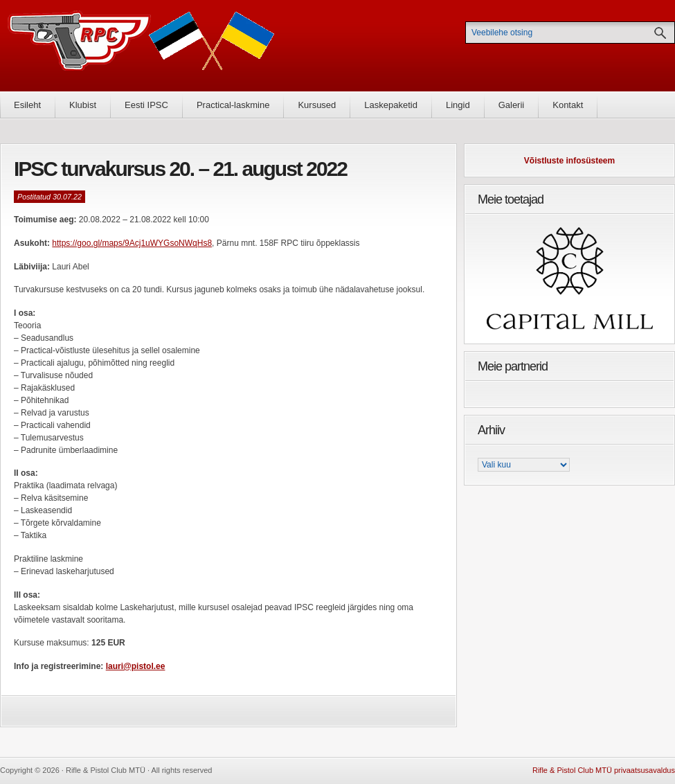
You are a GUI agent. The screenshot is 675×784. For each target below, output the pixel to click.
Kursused (317, 105)
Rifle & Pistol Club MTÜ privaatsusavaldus (604, 770)
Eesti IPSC (146, 105)
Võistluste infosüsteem (569, 161)
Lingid (458, 105)
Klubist (83, 105)
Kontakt (568, 105)
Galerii (512, 105)
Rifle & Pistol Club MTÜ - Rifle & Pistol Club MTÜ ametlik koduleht (141, 45)
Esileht (27, 105)
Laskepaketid (391, 105)
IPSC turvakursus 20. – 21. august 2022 (180, 169)
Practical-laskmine (233, 105)
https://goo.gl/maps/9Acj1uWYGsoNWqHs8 (132, 243)
